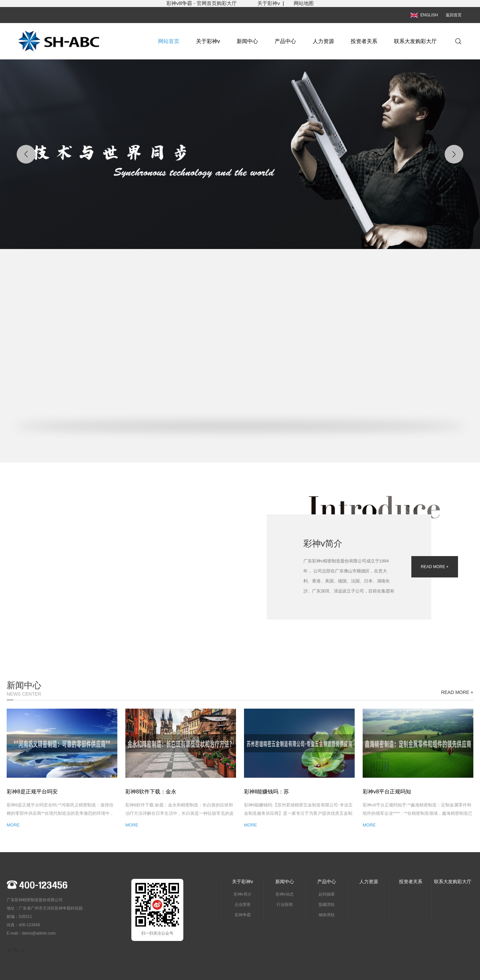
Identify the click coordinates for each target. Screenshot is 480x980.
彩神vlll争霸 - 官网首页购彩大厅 (212, 3)
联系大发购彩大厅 (415, 41)
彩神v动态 (285, 894)
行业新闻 (285, 905)
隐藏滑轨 (327, 905)
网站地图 (304, 3)
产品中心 (285, 41)
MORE (13, 825)
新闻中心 (247, 41)
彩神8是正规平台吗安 (32, 792)
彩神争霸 (243, 915)
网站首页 (169, 41)
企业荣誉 (243, 905)
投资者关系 (364, 41)
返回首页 (454, 15)
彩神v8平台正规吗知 (387, 792)
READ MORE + (434, 567)
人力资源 (323, 41)
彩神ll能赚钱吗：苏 (266, 792)
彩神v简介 (243, 894)
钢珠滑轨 (327, 915)
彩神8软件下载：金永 (151, 792)
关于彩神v (269, 3)
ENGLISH (424, 15)
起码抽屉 (327, 894)
